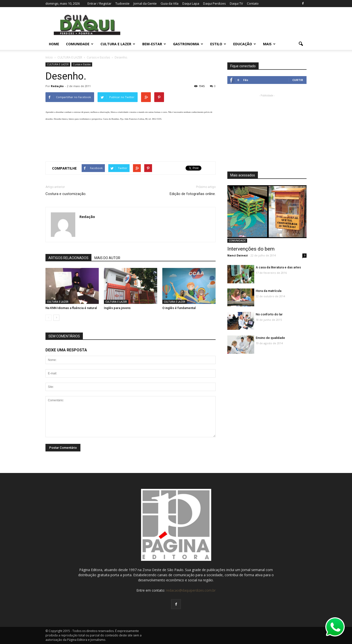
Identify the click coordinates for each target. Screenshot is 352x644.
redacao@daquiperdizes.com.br (191, 590)
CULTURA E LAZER (118, 44)
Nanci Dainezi (238, 255)
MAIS (269, 44)
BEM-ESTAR (154, 44)
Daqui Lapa (191, 3)
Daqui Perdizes (214, 3)
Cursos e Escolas (82, 64)
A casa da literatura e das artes (278, 267)
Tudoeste (122, 3)
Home (54, 44)
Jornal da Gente (145, 3)
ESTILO (218, 44)
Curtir (298, 80)
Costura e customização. (66, 194)
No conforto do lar (269, 314)
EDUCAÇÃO (245, 44)
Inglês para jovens (117, 308)
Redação (57, 86)
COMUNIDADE (80, 44)
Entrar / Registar (99, 3)
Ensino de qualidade (270, 338)
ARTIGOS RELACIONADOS (68, 258)
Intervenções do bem (251, 249)
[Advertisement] (131, 139)
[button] (301, 44)
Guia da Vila (170, 3)
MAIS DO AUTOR (107, 258)
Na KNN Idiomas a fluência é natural (71, 308)
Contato (253, 3)
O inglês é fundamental (179, 308)
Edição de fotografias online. (193, 194)
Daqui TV (236, 3)
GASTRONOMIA (188, 44)
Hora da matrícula (269, 291)
